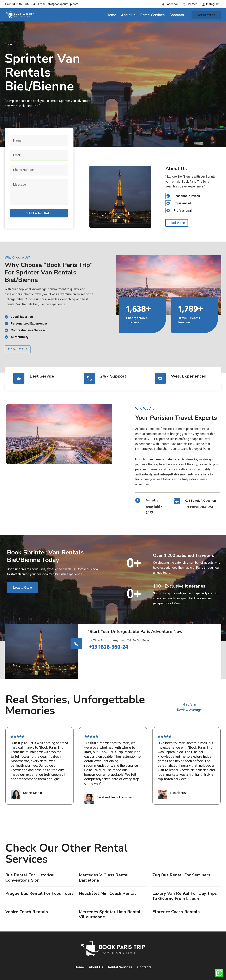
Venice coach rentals (27, 899)
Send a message (39, 211)
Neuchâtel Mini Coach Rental (107, 881)
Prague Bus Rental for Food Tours (40, 881)
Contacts (177, 15)
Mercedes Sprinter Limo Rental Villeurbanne (110, 902)
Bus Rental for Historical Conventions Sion (30, 865)
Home (111, 15)
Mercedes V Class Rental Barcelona (104, 865)
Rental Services (153, 15)
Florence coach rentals (176, 899)
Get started (206, 15)
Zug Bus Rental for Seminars (181, 862)
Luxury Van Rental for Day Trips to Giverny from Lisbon (185, 883)
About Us (128, 15)
